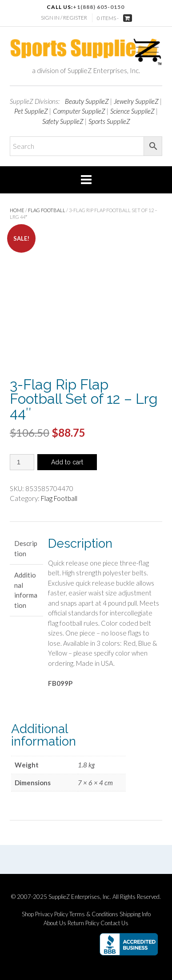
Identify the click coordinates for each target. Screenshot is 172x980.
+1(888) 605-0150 (99, 7)
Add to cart (67, 462)
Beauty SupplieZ (87, 101)
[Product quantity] (22, 462)
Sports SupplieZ (109, 121)
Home (17, 210)
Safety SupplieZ (63, 121)
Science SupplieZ (132, 111)
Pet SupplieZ (31, 111)
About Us (55, 923)
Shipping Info (135, 914)
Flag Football (47, 210)
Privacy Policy (52, 914)
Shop (28, 914)
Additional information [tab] (26, 590)
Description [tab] (26, 548)
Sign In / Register (64, 18)
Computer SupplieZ (79, 111)
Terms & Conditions (94, 914)
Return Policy (83, 923)
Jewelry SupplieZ (136, 101)
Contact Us (114, 923)
